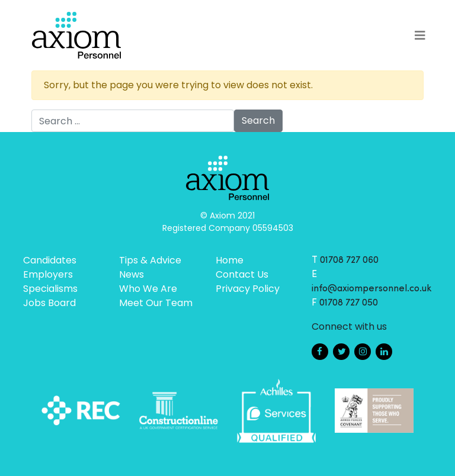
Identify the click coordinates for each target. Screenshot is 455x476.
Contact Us (242, 274)
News (132, 274)
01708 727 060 (349, 260)
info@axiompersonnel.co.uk (372, 289)
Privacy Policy (248, 289)
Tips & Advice (150, 260)
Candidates (50, 260)
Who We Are (148, 289)
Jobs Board (49, 303)
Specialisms (50, 289)
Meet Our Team (156, 303)
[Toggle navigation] (420, 36)
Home (230, 260)
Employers (48, 274)
